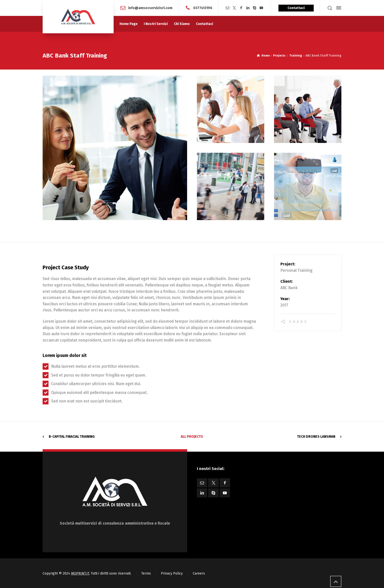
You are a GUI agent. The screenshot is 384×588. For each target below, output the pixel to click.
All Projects (192, 437)
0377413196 (203, 8)
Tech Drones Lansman (316, 437)
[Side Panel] (338, 8)
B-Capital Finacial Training (72, 437)
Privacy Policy (172, 573)
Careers (199, 573)
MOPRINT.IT (80, 573)
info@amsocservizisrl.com (150, 8)
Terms (146, 573)
